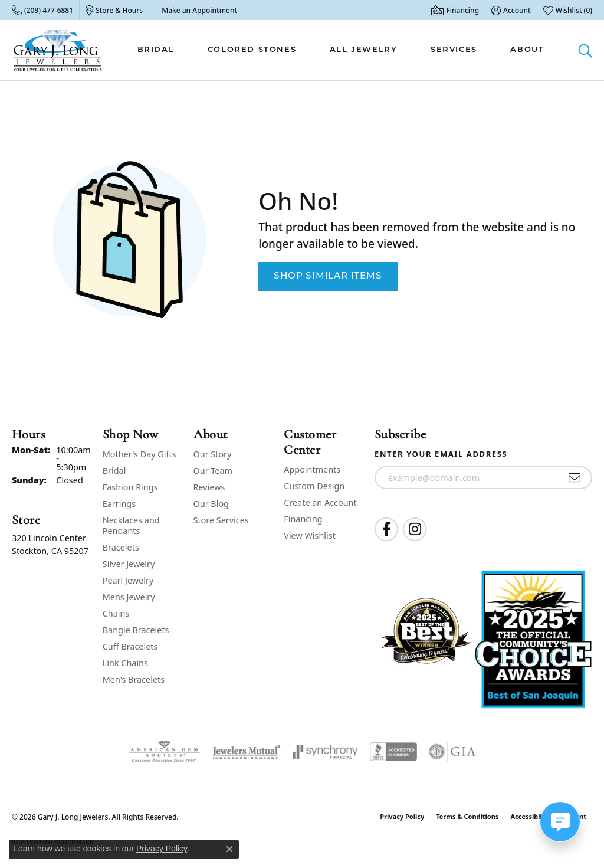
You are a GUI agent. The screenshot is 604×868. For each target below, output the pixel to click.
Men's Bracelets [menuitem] (134, 679)
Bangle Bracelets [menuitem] (136, 630)
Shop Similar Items (328, 276)
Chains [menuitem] (116, 613)
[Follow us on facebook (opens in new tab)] (386, 529)
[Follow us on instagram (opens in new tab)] (415, 529)
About (527, 50)
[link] (42, 10)
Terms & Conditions (467, 816)
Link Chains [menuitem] (125, 663)
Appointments (312, 469)
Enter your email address (441, 454)
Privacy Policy (402, 816)
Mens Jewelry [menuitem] (129, 597)
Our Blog (211, 504)
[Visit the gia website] (452, 752)
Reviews (209, 487)
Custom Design (314, 486)
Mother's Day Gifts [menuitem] (139, 454)
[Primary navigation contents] (341, 50)
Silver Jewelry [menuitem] (129, 564)
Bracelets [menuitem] (121, 547)
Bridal (156, 50)
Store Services (221, 520)
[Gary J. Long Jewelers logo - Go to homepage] (58, 50)
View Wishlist (310, 535)
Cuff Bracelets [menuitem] (130, 646)
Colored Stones (252, 50)
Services (454, 50)
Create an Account (320, 502)
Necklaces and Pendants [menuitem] (131, 525)
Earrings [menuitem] (119, 504)
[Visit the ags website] (164, 752)
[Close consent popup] (229, 849)
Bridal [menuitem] (114, 471)
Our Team (213, 471)
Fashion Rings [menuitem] (130, 487)
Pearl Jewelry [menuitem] (128, 580)
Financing (303, 519)
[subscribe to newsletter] (575, 478)
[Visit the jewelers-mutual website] (246, 752)
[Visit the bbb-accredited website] (393, 752)
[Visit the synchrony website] (325, 752)
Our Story (213, 454)
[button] (511, 10)
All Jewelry (364, 50)
